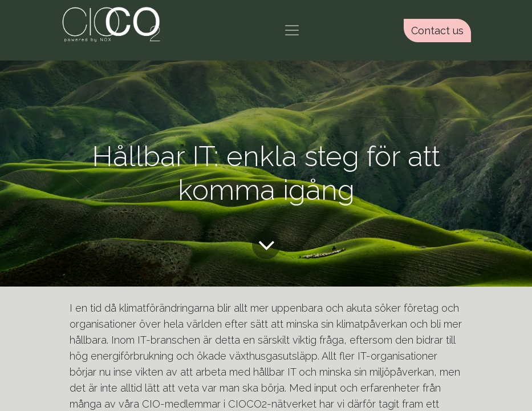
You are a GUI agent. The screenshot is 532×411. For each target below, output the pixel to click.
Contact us (437, 31)
